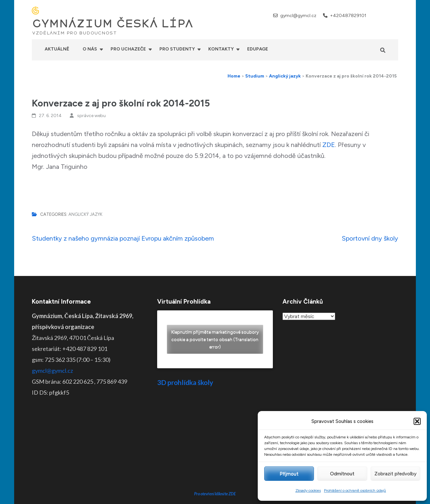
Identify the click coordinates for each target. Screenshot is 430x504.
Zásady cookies (308, 490)
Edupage (258, 49)
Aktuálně (57, 49)
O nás (90, 49)
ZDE (329, 145)
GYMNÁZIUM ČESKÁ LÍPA (112, 24)
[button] (417, 421)
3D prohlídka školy (185, 382)
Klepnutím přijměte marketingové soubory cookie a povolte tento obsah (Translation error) (215, 339)
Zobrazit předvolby (395, 474)
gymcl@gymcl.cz (298, 16)
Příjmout (289, 474)
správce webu (91, 116)
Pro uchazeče (128, 49)
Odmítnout (342, 474)
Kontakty (221, 49)
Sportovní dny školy (370, 238)
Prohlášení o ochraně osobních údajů (355, 490)
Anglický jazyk (85, 214)
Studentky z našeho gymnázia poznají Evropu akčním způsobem (123, 238)
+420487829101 (348, 16)
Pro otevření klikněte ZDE (215, 445)
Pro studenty (177, 49)
